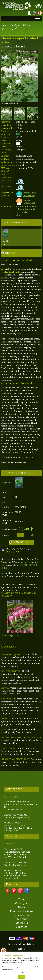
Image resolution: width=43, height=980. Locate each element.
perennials (22, 212)
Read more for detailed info (14, 462)
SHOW (10, 253)
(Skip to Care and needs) (11, 264)
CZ (33, 12)
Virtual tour (15, 837)
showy (19, 215)
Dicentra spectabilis (11, 636)
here (4, 579)
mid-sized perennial (26, 209)
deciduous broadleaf (26, 206)
